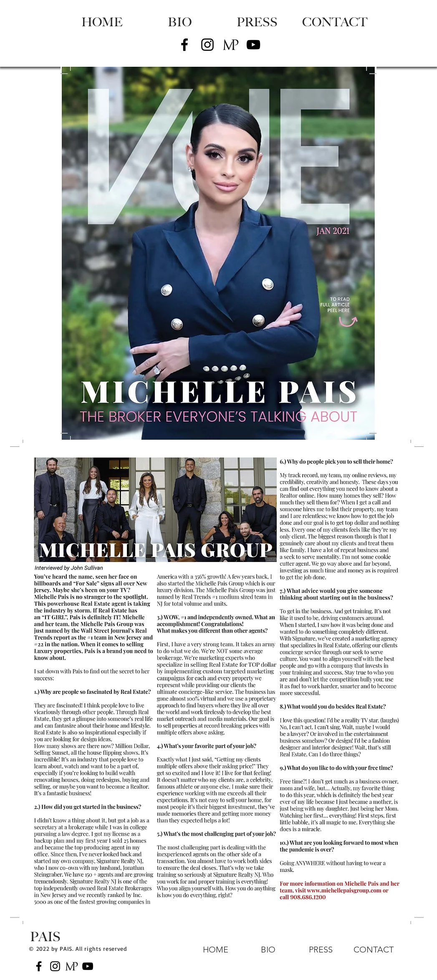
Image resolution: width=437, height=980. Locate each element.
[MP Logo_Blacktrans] (230, 45)
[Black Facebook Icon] (184, 45)
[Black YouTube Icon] (253, 45)
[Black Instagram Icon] (207, 45)
